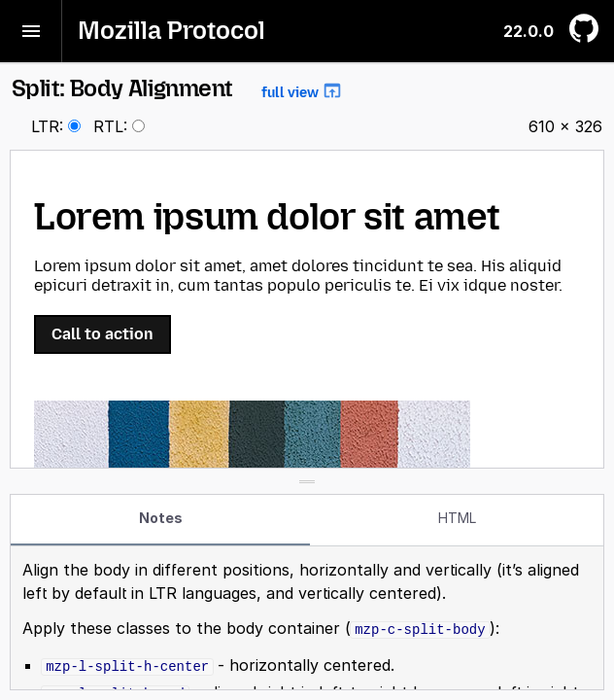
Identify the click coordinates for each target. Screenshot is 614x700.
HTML (457, 518)
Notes (161, 518)
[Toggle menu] (31, 31)
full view (302, 90)
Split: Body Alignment (177, 88)
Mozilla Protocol (171, 31)
